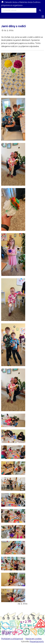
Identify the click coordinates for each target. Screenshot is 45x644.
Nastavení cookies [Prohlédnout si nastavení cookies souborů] (34, 639)
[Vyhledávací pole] (19, 10)
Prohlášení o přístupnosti (12, 639)
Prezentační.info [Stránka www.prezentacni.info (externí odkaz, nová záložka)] (37, 642)
